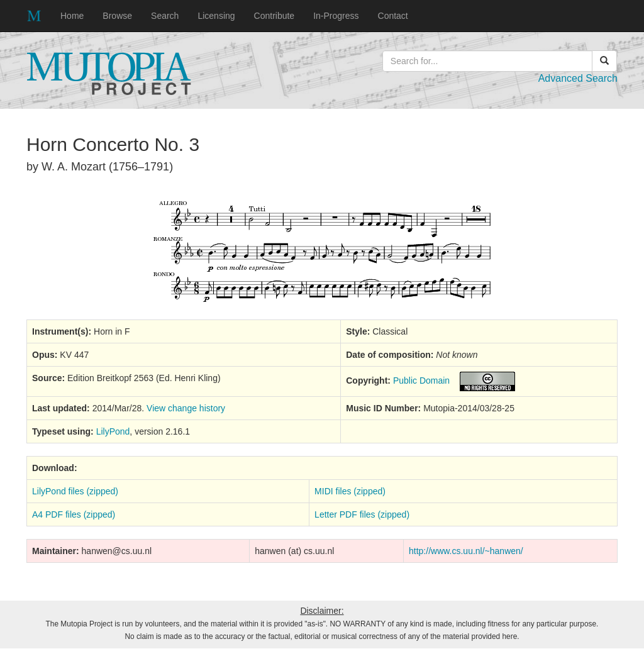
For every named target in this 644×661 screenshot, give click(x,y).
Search (165, 16)
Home (72, 16)
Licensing (216, 16)
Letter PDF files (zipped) (362, 514)
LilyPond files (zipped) (75, 491)
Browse (117, 16)
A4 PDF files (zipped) (74, 514)
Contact (393, 16)
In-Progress (336, 16)
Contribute (275, 16)
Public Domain (421, 380)
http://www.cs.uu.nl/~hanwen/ (466, 551)
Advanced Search (578, 78)
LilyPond (113, 431)
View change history (186, 408)
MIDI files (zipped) (350, 491)
